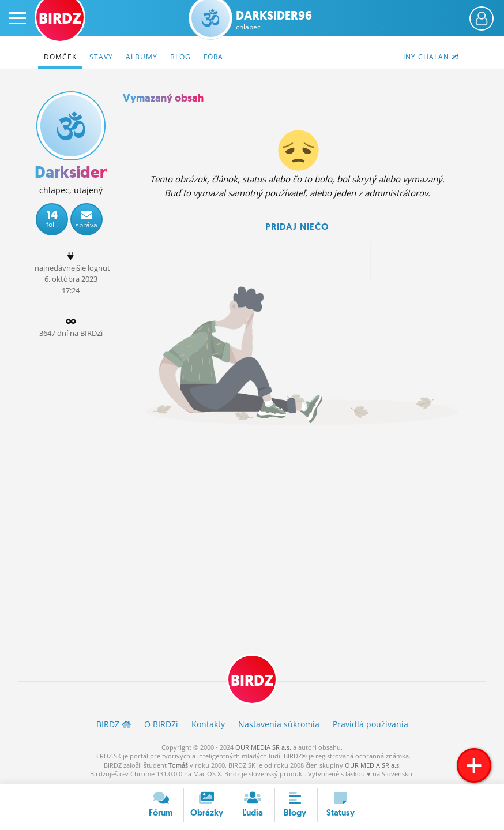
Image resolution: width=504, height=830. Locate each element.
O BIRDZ (161, 724)
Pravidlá (371, 724)
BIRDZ (252, 681)
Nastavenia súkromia (279, 724)
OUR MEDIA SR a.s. (263, 747)
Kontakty (208, 724)
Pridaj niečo (297, 227)
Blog (180, 57)
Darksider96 (274, 20)
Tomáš (178, 765)
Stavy (101, 57)
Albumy (142, 57)
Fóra (213, 57)
